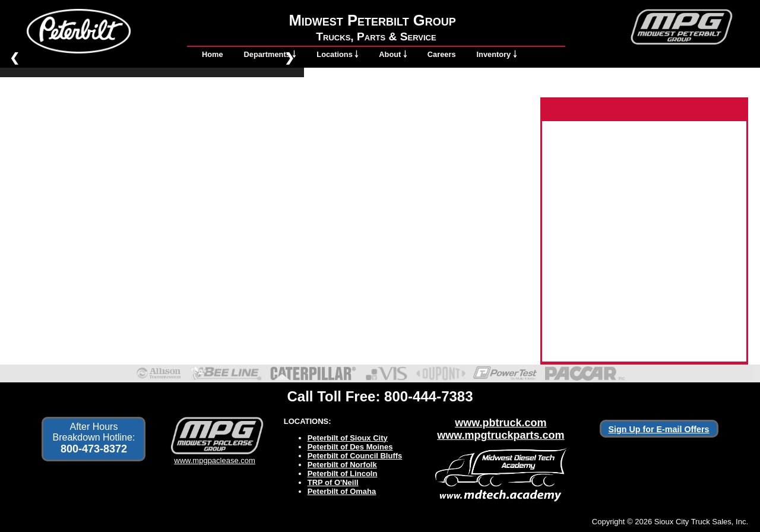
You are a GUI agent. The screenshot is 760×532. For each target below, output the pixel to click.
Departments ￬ (270, 54)
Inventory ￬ (497, 54)
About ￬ (393, 54)
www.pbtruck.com (501, 423)
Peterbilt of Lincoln (343, 474)
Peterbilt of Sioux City (348, 438)
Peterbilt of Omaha (342, 491)
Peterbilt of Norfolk (342, 465)
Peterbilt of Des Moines (350, 447)
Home (213, 54)
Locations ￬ (337, 54)
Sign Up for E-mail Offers (659, 429)
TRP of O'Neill (333, 482)
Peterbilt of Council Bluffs (355, 456)
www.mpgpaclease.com (215, 456)
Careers (442, 54)
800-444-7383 (428, 396)
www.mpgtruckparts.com (501, 435)
